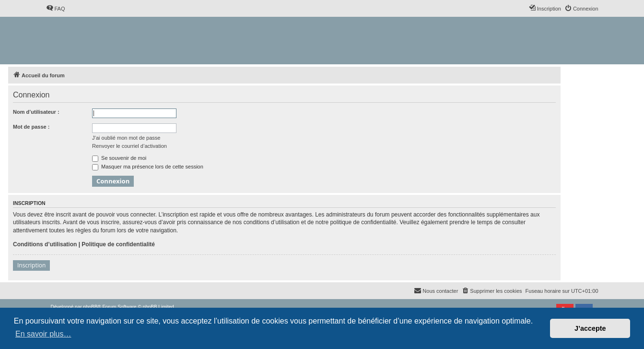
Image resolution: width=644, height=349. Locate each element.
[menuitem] (56, 9)
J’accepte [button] (590, 328)
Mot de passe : (31, 127)
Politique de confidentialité (118, 244)
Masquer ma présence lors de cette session (148, 167)
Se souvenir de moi (119, 158)
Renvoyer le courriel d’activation (129, 146)
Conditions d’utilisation (45, 244)
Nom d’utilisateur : (36, 112)
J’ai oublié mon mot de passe (126, 138)
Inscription (31, 265)
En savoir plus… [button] (43, 334)
